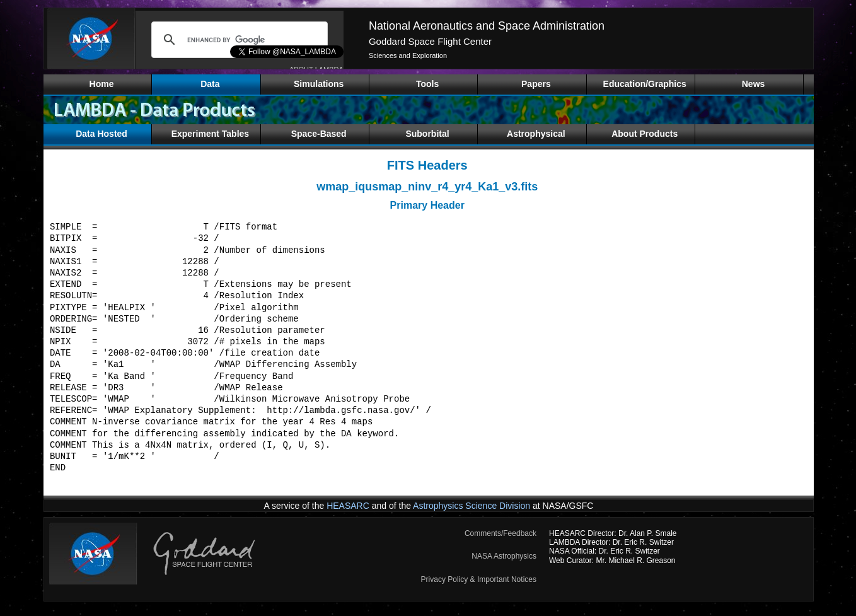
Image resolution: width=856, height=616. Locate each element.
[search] (238, 40)
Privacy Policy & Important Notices (479, 579)
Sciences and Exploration (408, 55)
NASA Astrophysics (504, 556)
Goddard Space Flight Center (430, 41)
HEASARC (348, 506)
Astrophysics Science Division (471, 506)
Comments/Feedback (500, 533)
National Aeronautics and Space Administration (487, 26)
